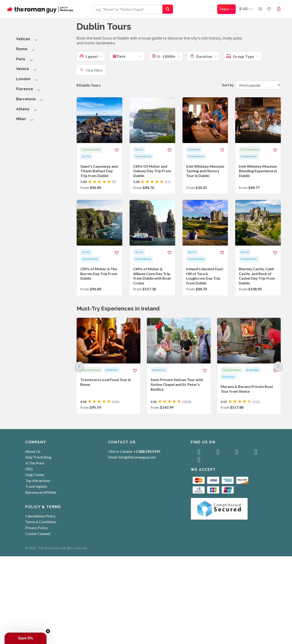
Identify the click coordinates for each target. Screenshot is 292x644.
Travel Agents (36, 486)
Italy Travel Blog (38, 457)
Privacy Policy (36, 528)
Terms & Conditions (41, 522)
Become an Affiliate (41, 492)
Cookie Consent (38, 534)
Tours (226, 9)
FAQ (29, 469)
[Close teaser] (48, 631)
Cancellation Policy (40, 516)
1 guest (89, 56)
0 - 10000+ (164, 56)
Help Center (35, 475)
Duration (201, 56)
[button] (280, 9)
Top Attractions (38, 481)
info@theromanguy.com (137, 457)
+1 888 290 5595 (147, 451)
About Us (33, 451)
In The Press (35, 463)
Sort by (228, 85)
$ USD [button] (246, 9)
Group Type (240, 56)
